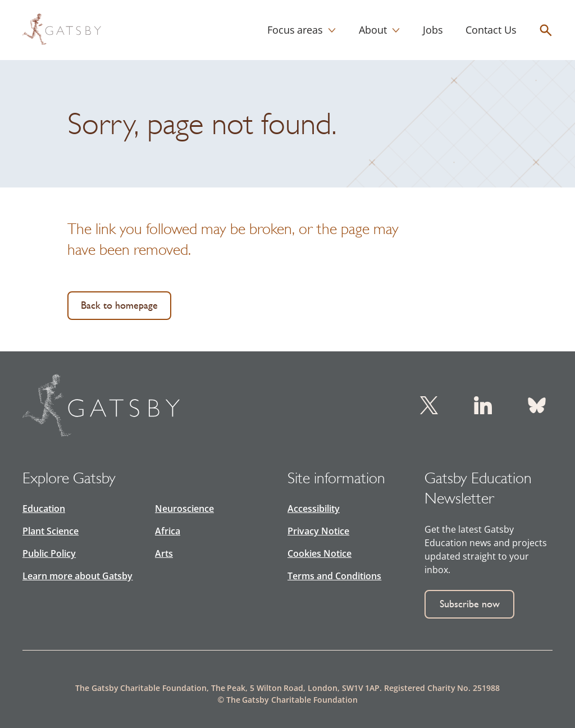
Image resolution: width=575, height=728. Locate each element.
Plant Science (51, 531)
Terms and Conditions (334, 576)
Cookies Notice (320, 553)
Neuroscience (184, 509)
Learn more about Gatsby (77, 576)
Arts (164, 553)
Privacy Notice (318, 531)
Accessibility (314, 509)
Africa (168, 531)
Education (44, 509)
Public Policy (49, 553)
